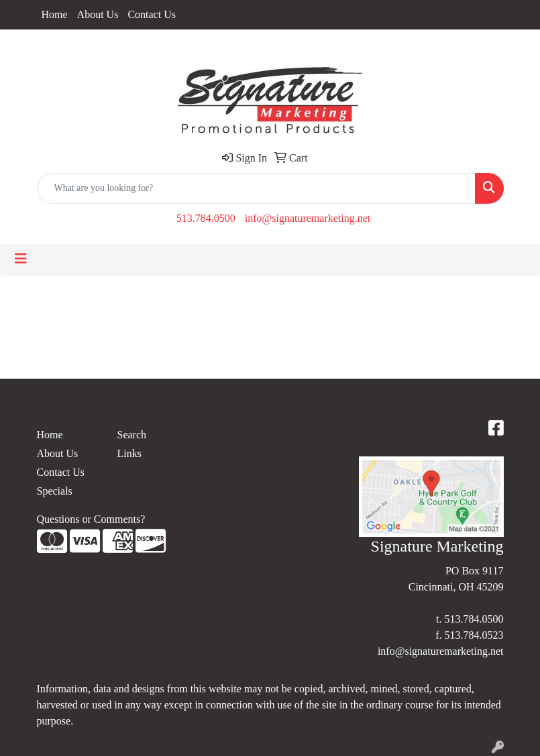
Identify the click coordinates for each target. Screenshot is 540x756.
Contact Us (152, 14)
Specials (55, 491)
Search (132, 435)
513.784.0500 (206, 218)
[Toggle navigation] (21, 259)
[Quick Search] (256, 188)
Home (55, 14)
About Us (98, 14)
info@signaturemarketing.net (308, 218)
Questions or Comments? (91, 519)
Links (129, 453)
